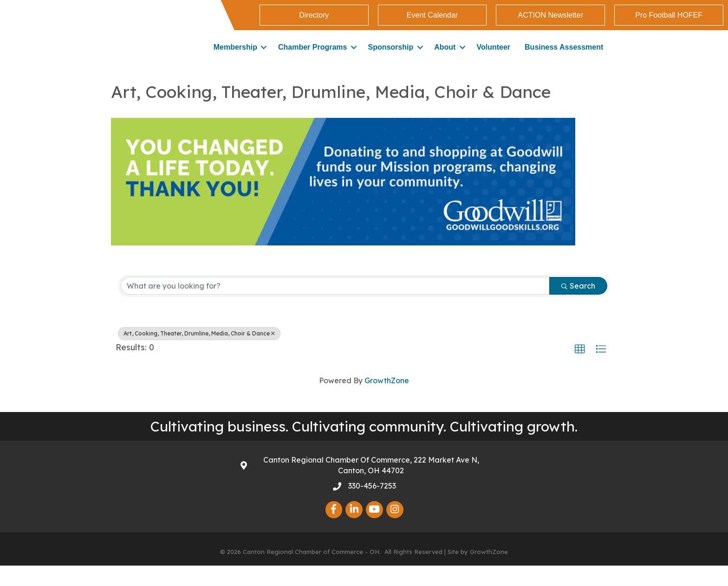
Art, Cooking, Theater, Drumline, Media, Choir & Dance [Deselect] (199, 354)
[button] (580, 370)
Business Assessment (564, 57)
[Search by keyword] (335, 306)
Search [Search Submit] (578, 306)
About (445, 57)
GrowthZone (387, 401)
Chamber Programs (313, 57)
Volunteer (493, 57)
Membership (235, 57)
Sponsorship (390, 57)
